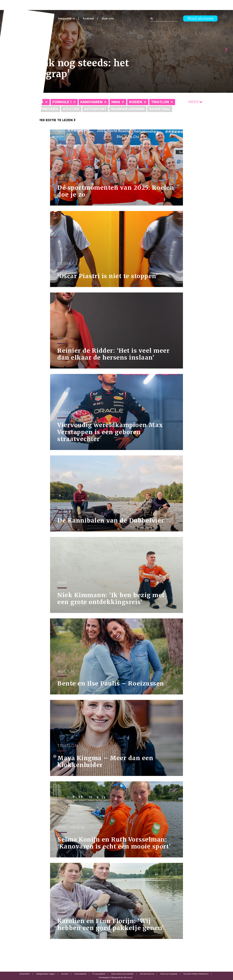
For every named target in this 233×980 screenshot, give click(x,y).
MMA (116, 102)
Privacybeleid (99, 974)
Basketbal (160, 109)
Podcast (88, 19)
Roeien (136, 102)
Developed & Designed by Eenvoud (115, 977)
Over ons (108, 19)
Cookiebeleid (80, 974)
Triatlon (160, 102)
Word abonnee (200, 18)
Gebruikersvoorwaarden (123, 974)
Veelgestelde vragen (46, 974)
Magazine (65, 19)
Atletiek (71, 109)
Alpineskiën (47, 109)
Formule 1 (62, 102)
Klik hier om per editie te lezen (46, 120)
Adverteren (25, 974)
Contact (65, 974)
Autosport (95, 109)
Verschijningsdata (169, 974)
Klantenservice (147, 974)
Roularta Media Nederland (196, 974)
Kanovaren (91, 102)
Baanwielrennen (128, 109)
